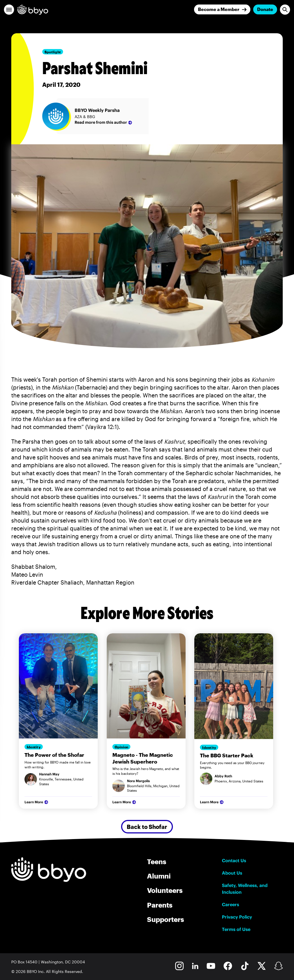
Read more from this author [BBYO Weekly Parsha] (104, 123)
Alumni (159, 876)
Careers (230, 904)
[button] (9, 10)
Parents (160, 905)
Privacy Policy (237, 917)
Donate (265, 9)
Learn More (37, 802)
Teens (157, 861)
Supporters (165, 919)
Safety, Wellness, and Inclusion (245, 889)
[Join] (222, 9)
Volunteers (165, 890)
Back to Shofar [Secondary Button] (147, 827)
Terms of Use (236, 929)
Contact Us (234, 860)
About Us (232, 873)
